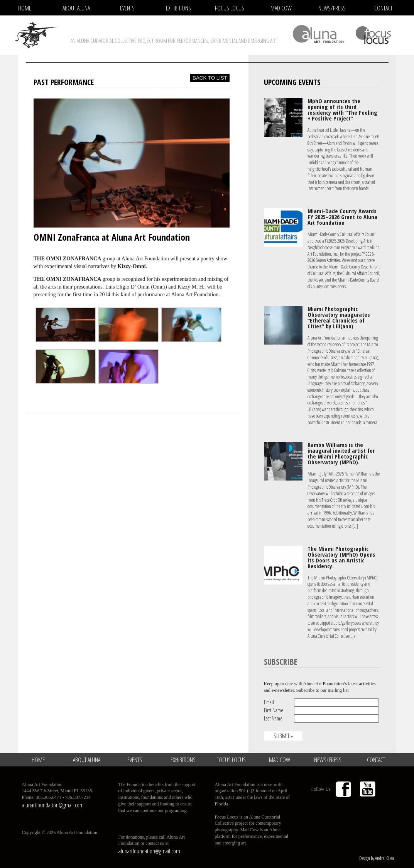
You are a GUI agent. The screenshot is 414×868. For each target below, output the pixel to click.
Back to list (210, 78)
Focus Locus (230, 8)
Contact (383, 8)
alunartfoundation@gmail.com (53, 805)
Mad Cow (281, 8)
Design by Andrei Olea (377, 858)
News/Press (332, 8)
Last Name (273, 718)
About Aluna (76, 8)
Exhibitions (178, 8)
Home (25, 8)
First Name (274, 710)
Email (269, 702)
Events (127, 8)
